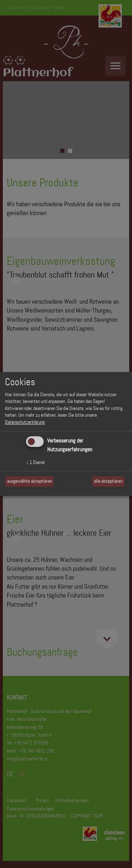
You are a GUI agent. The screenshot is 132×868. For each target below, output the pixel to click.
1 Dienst (36, 462)
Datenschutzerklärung (25, 422)
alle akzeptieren (108, 481)
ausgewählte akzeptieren (30, 481)
